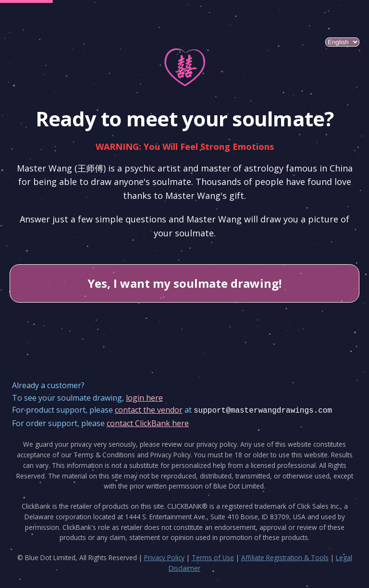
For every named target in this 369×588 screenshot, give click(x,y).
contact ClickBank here (148, 423)
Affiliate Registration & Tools (285, 557)
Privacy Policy (164, 557)
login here (144, 398)
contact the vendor (149, 410)
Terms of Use (213, 557)
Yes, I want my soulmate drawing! (184, 283)
